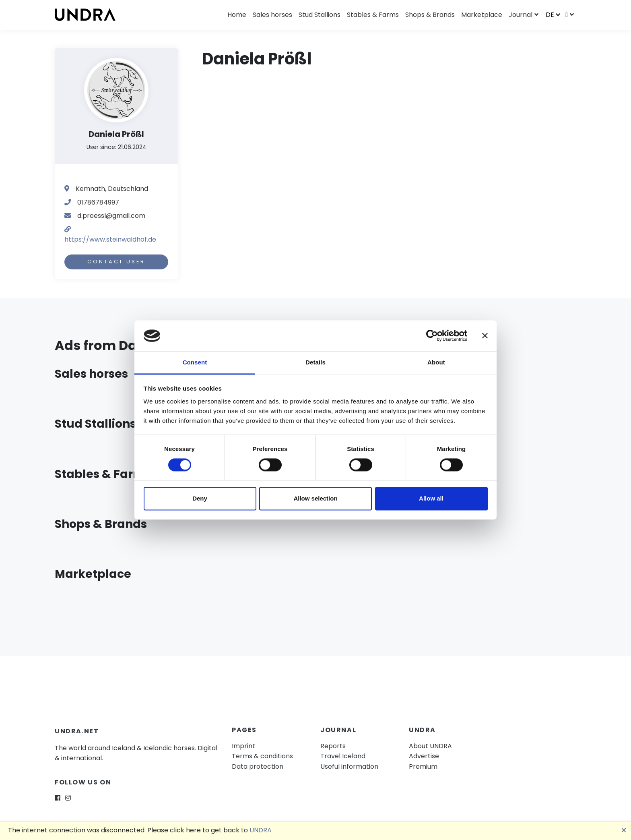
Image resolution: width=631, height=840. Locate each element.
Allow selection (315, 498)
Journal (521, 15)
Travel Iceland (343, 756)
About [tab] (436, 362)
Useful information (349, 767)
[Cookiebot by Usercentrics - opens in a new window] (432, 336)
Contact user (116, 262)
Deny (200, 498)
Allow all (431, 498)
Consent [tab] (195, 362)
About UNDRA (430, 746)
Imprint (243, 746)
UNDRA (261, 830)
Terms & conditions (262, 756)
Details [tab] (315, 362)
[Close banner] (485, 336)
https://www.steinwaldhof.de (110, 239)
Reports (333, 746)
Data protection (258, 767)
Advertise (424, 756)
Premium (423, 767)
